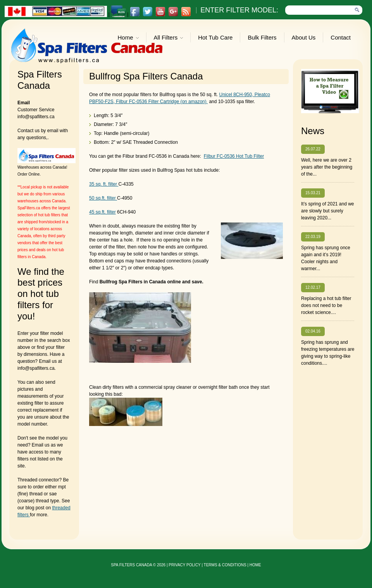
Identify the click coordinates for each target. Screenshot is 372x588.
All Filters (169, 38)
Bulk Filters (262, 37)
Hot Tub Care (215, 37)
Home (128, 38)
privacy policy (184, 565)
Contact (341, 37)
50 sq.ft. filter (103, 198)
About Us (304, 37)
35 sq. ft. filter (104, 184)
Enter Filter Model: (239, 10)
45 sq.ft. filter (102, 212)
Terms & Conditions (225, 565)
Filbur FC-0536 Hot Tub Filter (234, 156)
